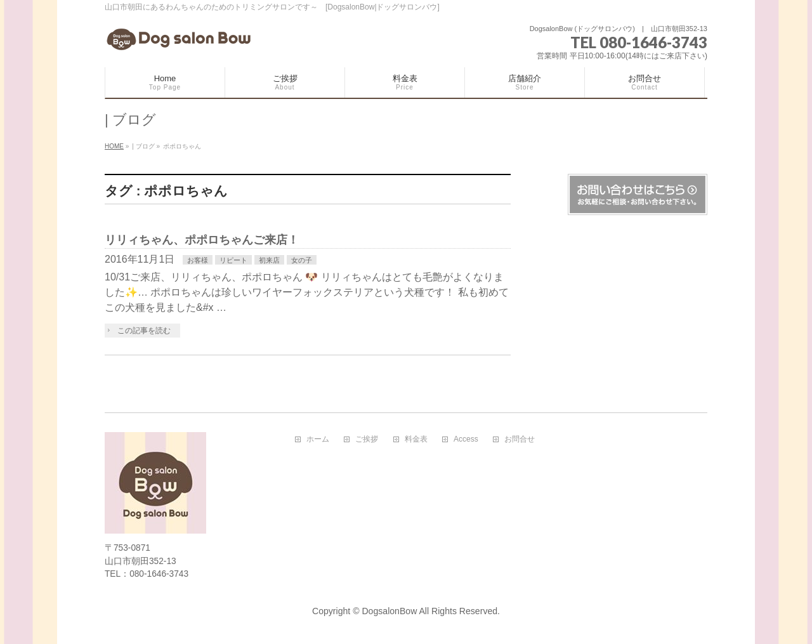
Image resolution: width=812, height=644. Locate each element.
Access (466, 439)
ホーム (318, 439)
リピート (233, 260)
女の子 (302, 260)
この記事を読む (144, 331)
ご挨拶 (367, 439)
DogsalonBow (389, 611)
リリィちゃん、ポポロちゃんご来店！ (202, 240)
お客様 (198, 260)
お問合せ (520, 439)
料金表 (416, 439)
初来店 (269, 260)
